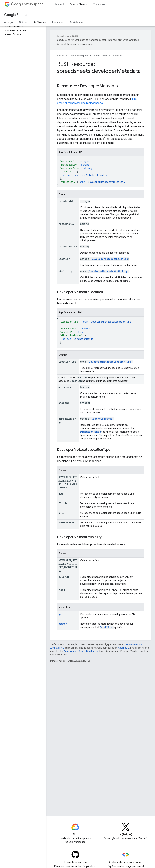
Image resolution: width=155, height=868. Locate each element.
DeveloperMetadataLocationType (111, 322)
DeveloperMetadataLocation (91, 175)
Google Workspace (79, 56)
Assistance (76, 22)
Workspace (27, 4)
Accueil (59, 4)
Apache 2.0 (124, 648)
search (63, 624)
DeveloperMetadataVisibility (107, 182)
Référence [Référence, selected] (40, 22)
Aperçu (8, 22)
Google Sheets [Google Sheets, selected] (78, 4)
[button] (22, 26)
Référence (117, 56)
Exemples (58, 22)
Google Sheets (16, 15)
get (61, 614)
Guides (23, 22)
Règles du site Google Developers (81, 651)
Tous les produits (103, 4)
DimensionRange (83, 339)
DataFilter (107, 627)
